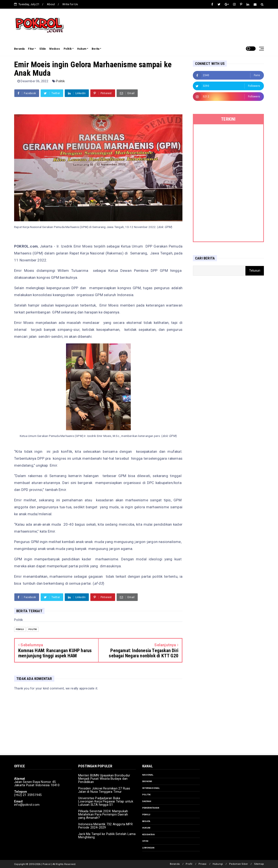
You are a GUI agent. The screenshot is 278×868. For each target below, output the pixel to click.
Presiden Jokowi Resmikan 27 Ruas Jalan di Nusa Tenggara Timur (104, 790)
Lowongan (148, 848)
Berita (95, 49)
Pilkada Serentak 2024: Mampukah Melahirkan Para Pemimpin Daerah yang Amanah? (103, 814)
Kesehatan (148, 834)
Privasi (202, 864)
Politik (68, 49)
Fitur (31, 49)
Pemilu (20, 629)
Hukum (82, 49)
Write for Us (70, 4)
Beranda (19, 49)
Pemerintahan (151, 808)
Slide (43, 49)
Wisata (146, 821)
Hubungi (218, 864)
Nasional (148, 775)
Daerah (147, 801)
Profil (189, 864)
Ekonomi (147, 781)
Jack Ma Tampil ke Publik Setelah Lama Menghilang (107, 836)
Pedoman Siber (239, 864)
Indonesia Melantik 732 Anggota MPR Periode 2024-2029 (105, 826)
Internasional (151, 788)
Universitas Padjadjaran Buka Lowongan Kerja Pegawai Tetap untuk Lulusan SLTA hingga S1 (106, 801)
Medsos (55, 49)
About (51, 4)
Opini (145, 841)
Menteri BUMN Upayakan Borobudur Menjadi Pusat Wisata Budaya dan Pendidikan (104, 779)
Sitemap (259, 864)
